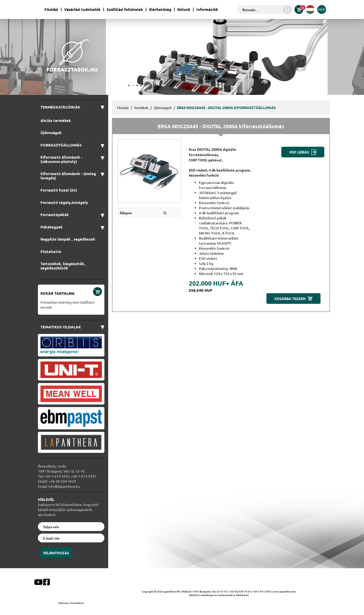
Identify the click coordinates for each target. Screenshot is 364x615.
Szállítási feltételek (125, 9)
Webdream (243, 595)
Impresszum (77, 603)
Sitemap (63, 603)
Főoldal (51, 9)
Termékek (141, 108)
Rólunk (184, 9)
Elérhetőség (160, 9)
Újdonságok (163, 108)
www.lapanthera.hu (285, 591)
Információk (207, 9)
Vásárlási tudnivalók (82, 9)
